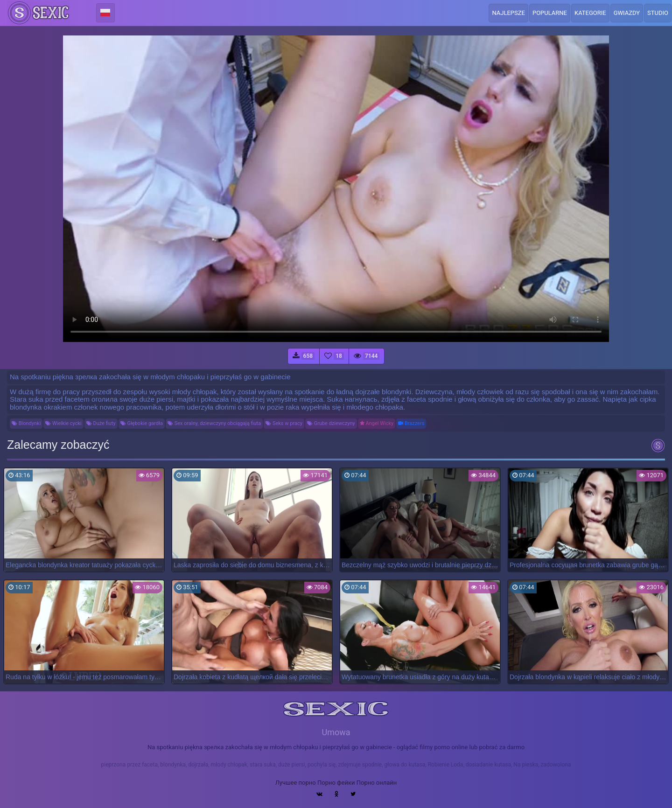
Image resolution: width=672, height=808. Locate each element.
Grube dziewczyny (331, 423)
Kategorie (590, 13)
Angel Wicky (377, 423)
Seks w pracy (284, 423)
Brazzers (411, 423)
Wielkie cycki (63, 423)
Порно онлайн (377, 783)
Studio (658, 13)
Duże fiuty (101, 423)
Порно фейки (336, 783)
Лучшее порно (296, 783)
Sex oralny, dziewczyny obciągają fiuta (214, 423)
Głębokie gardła (142, 423)
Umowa (336, 732)
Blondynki (26, 423)
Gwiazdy (627, 13)
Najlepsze (508, 13)
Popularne (550, 13)
